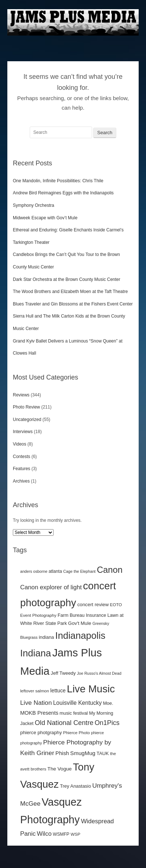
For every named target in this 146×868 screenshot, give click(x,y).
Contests (21, 457)
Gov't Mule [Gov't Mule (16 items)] (80, 623)
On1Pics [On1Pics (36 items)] (107, 723)
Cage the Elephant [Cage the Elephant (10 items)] (79, 571)
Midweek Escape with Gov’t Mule (46, 218)
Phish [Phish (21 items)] (62, 753)
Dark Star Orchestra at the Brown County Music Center (67, 279)
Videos (19, 444)
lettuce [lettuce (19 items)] (58, 691)
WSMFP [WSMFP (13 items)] (61, 834)
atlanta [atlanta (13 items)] (55, 571)
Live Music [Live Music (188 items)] (91, 689)
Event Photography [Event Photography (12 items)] (38, 615)
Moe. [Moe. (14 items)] (108, 703)
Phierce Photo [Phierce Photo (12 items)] (76, 733)
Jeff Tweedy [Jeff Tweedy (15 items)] (63, 673)
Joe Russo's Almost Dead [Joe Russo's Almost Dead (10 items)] (99, 673)
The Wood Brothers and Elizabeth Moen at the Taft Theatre (70, 292)
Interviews (23, 432)
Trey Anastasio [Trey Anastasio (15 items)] (75, 786)
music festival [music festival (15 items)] (74, 713)
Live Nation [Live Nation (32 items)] (36, 703)
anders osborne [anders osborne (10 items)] (34, 571)
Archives (21, 481)
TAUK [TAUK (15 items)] (103, 753)
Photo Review (26, 407)
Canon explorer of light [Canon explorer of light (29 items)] (51, 587)
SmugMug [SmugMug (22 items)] (83, 753)
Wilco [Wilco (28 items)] (44, 834)
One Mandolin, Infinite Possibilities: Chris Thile (59, 181)
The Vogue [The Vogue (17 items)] (59, 769)
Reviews (21, 395)
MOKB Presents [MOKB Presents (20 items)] (39, 713)
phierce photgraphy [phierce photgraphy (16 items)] (41, 733)
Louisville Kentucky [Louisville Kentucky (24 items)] (78, 703)
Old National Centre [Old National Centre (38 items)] (64, 723)
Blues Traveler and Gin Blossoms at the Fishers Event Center (73, 304)
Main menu (133, 45)
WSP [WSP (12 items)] (76, 834)
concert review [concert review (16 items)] (93, 605)
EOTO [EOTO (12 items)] (116, 605)
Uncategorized (27, 420)
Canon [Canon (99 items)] (110, 570)
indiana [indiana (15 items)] (46, 637)
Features (21, 469)
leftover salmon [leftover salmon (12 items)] (35, 691)
